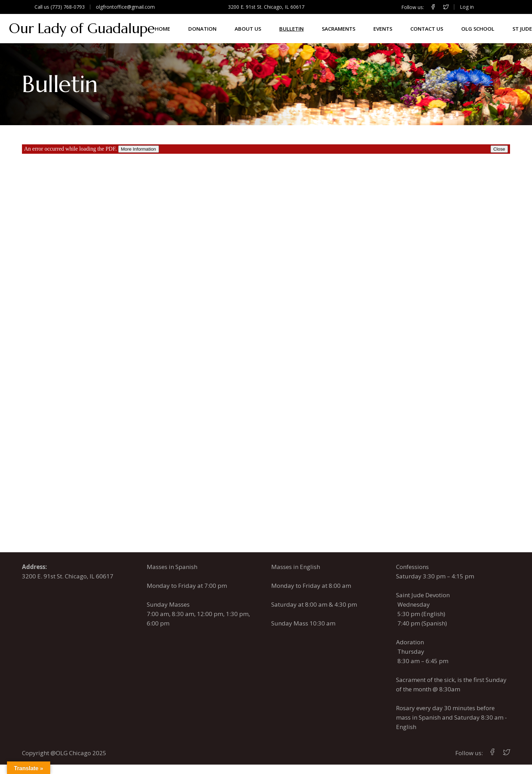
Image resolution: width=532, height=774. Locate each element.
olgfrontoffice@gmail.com (125, 7)
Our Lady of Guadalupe (82, 28)
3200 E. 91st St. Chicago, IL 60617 (266, 7)
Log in (467, 7)
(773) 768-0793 (68, 7)
